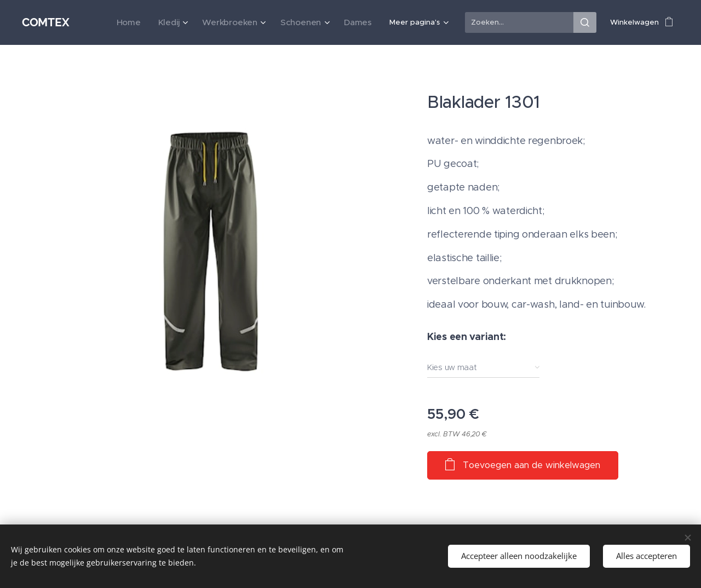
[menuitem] (105, 22)
